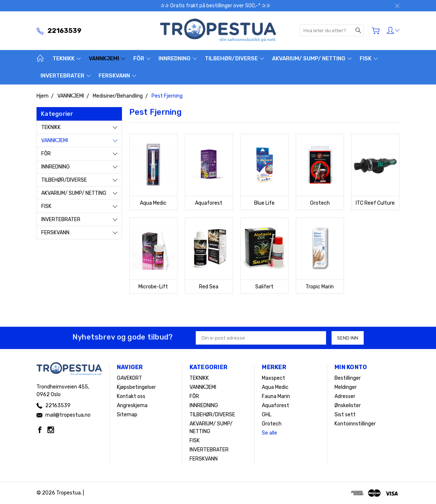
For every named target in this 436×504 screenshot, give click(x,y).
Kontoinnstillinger (355, 424)
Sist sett (345, 415)
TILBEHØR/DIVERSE (234, 58)
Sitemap (127, 415)
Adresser (345, 396)
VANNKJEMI (107, 58)
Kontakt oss (131, 396)
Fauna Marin (276, 396)
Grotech (272, 424)
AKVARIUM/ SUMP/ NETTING (312, 58)
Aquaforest (276, 406)
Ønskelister (348, 406)
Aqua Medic (275, 387)
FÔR (142, 58)
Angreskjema (132, 406)
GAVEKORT (129, 378)
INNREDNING (178, 58)
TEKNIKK (67, 58)
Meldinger (346, 387)
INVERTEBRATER (66, 76)
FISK (369, 58)
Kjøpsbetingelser (136, 387)
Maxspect (274, 378)
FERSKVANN (117, 76)
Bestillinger (348, 378)
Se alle (269, 433)
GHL (267, 415)
